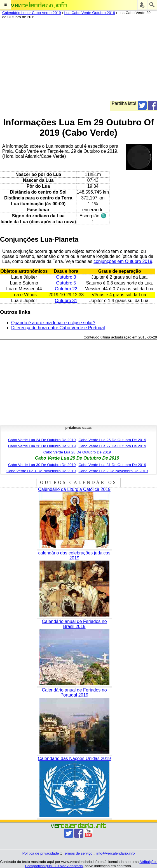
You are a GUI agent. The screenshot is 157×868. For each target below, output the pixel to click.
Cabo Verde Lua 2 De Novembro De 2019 (113, 471)
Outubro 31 (66, 301)
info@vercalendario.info (116, 853)
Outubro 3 (66, 277)
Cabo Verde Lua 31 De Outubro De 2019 (113, 465)
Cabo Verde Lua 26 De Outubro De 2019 (42, 446)
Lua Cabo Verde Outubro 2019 (90, 13)
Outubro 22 (66, 289)
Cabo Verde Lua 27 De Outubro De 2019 (113, 446)
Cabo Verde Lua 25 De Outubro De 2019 (113, 440)
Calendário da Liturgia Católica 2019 (74, 489)
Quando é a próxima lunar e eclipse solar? (53, 323)
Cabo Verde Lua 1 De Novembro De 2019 (41, 471)
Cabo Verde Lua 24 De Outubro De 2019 (42, 440)
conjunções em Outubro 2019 (123, 261)
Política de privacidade (41, 853)
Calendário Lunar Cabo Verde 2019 (32, 13)
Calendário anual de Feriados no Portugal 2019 (74, 692)
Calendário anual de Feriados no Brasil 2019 (74, 624)
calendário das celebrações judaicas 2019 (74, 555)
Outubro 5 (66, 283)
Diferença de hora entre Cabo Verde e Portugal (58, 328)
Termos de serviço (78, 853)
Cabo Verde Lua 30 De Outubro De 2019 (42, 465)
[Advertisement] (76, 62)
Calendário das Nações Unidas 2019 (74, 758)
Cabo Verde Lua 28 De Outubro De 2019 (77, 452)
